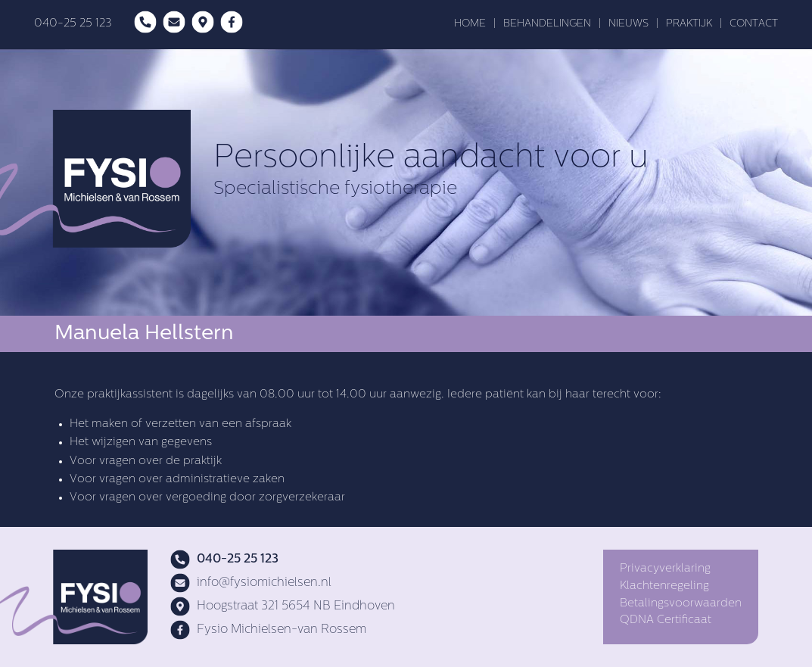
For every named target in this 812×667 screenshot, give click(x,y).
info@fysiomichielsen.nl (251, 583)
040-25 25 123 (73, 24)
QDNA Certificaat (666, 620)
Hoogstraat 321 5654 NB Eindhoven (283, 606)
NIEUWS (628, 24)
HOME (470, 24)
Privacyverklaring (665, 569)
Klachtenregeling (664, 586)
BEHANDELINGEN (547, 24)
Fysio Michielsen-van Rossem (268, 630)
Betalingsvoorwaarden (681, 604)
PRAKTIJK (689, 24)
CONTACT (754, 24)
